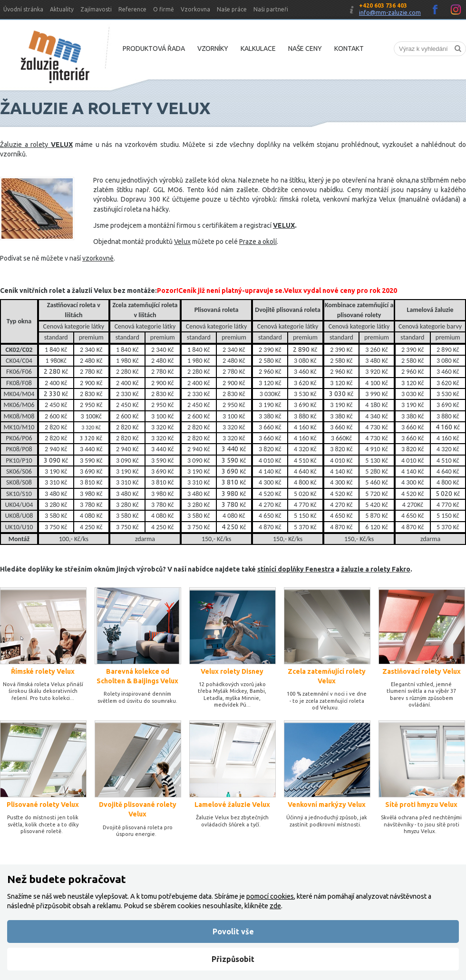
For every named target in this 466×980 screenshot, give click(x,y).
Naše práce (232, 9)
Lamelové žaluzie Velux (232, 805)
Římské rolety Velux (43, 671)
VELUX (284, 225)
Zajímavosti (96, 9)
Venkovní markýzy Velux (327, 805)
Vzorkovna (195, 9)
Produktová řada (154, 49)
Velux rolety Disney (232, 671)
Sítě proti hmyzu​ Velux (421, 805)
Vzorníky (213, 49)
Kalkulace (258, 49)
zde (275, 906)
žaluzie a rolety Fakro (376, 569)
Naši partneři (271, 9)
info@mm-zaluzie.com (390, 13)
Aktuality (62, 9)
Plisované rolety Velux (43, 805)
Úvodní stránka (23, 9)
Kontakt (349, 49)
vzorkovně (98, 258)
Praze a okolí (258, 242)
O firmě (164, 9)
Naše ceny (305, 49)
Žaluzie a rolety (25, 145)
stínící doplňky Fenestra (296, 569)
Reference (132, 9)
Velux (182, 242)
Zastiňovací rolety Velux (422, 671)
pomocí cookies (270, 896)
